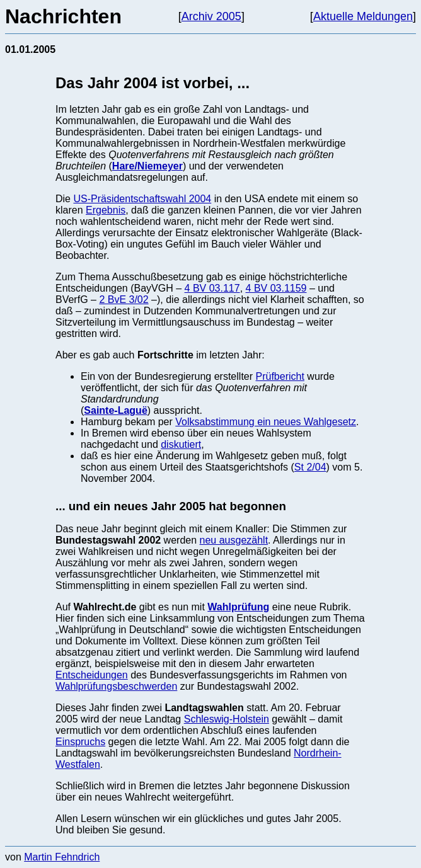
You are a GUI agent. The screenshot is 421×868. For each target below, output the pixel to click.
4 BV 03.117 (212, 288)
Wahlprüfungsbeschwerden (116, 686)
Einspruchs (80, 742)
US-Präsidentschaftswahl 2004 (142, 199)
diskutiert (181, 444)
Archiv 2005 (211, 16)
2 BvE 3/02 (124, 300)
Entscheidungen (92, 675)
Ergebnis (106, 210)
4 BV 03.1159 (276, 288)
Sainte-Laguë (115, 410)
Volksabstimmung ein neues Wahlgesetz (266, 422)
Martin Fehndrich (62, 857)
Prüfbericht (280, 376)
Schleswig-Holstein (227, 719)
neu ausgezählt (234, 540)
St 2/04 (310, 467)
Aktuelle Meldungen (363, 16)
